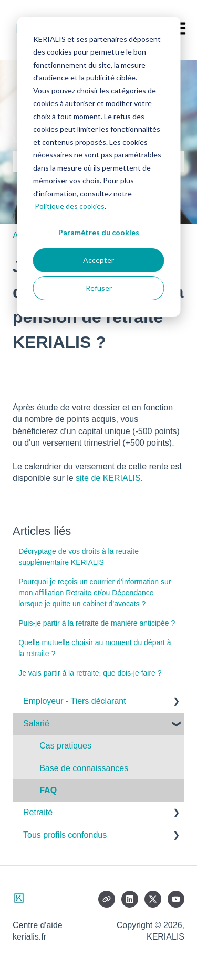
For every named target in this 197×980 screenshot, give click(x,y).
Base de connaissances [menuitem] (84, 768)
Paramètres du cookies (99, 232)
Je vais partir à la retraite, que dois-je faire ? (90, 673)
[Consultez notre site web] (107, 899)
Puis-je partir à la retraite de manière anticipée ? (97, 623)
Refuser (99, 288)
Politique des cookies (70, 206)
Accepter (98, 260)
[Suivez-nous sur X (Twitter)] (153, 899)
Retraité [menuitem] (38, 812)
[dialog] (98, 167)
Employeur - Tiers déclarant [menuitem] (75, 701)
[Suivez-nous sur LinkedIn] (130, 899)
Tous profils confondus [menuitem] (65, 835)
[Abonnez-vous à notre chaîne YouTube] (176, 899)
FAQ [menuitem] (48, 790)
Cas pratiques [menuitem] (65, 746)
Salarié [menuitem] (36, 724)
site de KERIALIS (108, 478)
